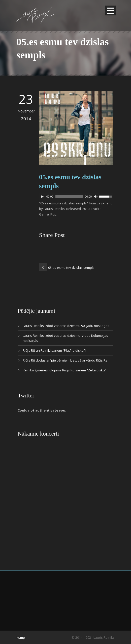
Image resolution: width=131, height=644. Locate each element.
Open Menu (110, 10)
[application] (76, 197)
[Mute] (96, 197)
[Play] (42, 197)
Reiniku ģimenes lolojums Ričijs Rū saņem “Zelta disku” (64, 370)
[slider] (69, 197)
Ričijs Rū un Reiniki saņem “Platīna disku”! (54, 350)
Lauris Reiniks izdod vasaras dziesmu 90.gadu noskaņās (66, 326)
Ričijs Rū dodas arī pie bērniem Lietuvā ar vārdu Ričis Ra (65, 360)
